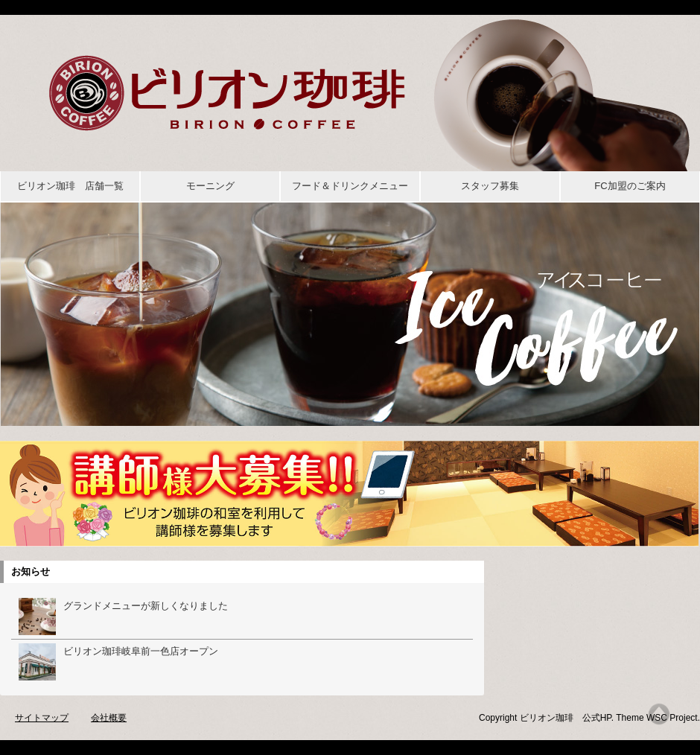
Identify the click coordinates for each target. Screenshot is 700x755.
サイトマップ (42, 718)
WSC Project (672, 718)
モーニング (210, 186)
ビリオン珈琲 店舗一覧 (70, 186)
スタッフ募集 (490, 186)
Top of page (659, 714)
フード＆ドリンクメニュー (350, 186)
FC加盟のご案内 (630, 186)
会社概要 (109, 718)
